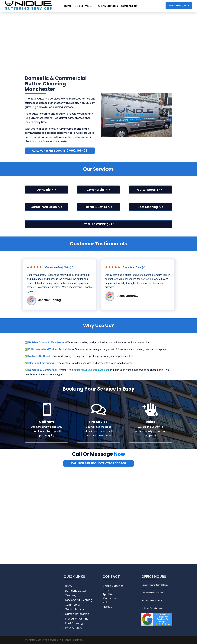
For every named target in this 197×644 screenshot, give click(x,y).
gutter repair (80, 370)
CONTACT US (129, 6)
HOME (68, 6)
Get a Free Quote (179, 5)
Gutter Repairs (75, 609)
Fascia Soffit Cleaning (79, 600)
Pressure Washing (77, 619)
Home (69, 586)
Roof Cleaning (74, 623)
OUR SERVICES (83, 6)
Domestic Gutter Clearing (76, 593)
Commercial (73, 605)
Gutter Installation (77, 614)
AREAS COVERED (108, 6)
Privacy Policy (73, 628)
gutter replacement (99, 370)
